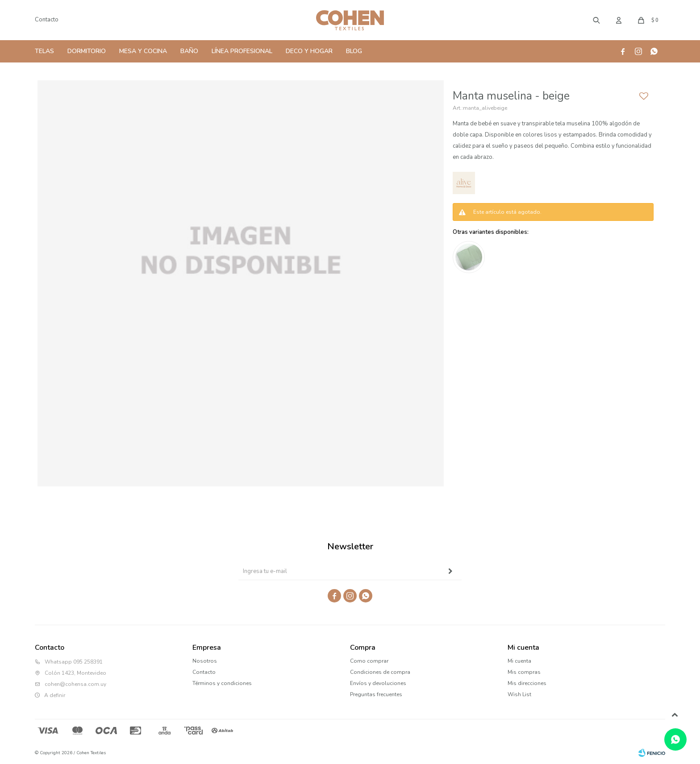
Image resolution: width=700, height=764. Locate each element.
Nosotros (205, 661)
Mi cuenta (519, 661)
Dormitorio (87, 51)
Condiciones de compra (380, 672)
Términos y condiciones (222, 683)
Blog (354, 51)
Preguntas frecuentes (376, 694)
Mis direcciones (527, 683)
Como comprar (369, 661)
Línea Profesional (242, 51)
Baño (189, 51)
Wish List (519, 694)
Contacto (47, 20)
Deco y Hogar (309, 51)
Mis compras (524, 672)
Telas (44, 51)
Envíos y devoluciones (378, 683)
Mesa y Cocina (143, 51)
